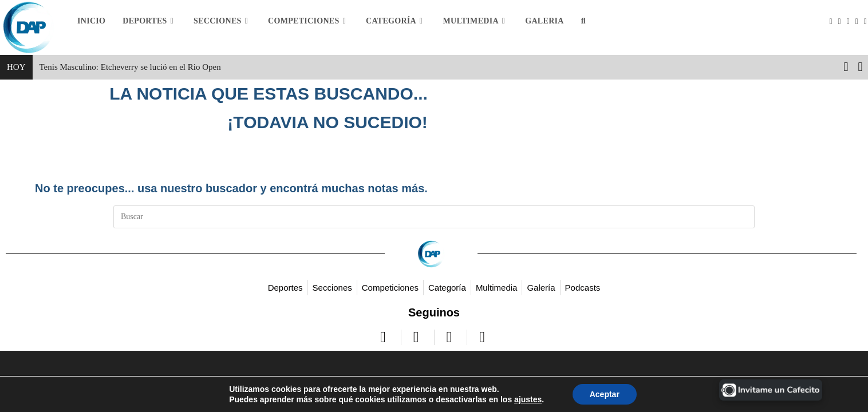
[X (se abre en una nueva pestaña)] (833, 22)
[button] (860, 67)
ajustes (528, 399)
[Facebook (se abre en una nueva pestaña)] (843, 22)
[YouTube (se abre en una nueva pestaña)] (860, 22)
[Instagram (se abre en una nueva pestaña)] (851, 22)
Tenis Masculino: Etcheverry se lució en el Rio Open (130, 67)
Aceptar (605, 394)
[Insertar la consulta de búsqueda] (434, 217)
